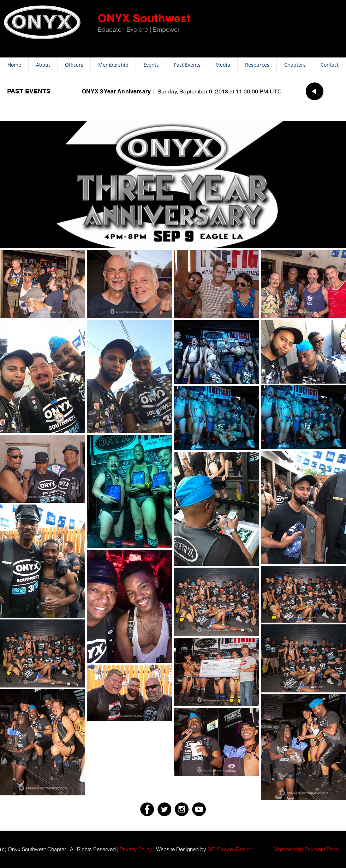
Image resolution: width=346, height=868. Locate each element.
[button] (307, 849)
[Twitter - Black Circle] (164, 809)
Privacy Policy (136, 849)
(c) (3, 849)
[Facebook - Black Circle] (147, 809)
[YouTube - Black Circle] (199, 809)
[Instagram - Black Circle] (182, 809)
